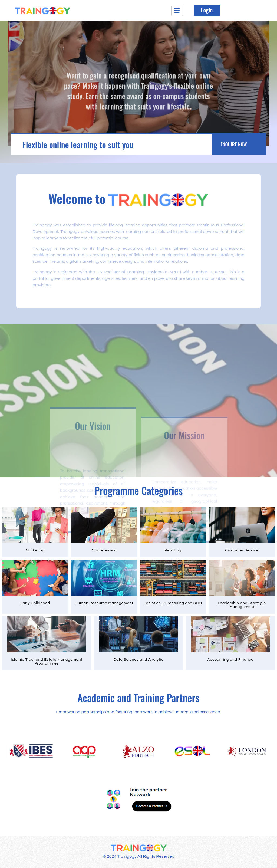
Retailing (173, 550)
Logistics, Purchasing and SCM (173, 603)
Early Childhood (35, 603)
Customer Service (242, 550)
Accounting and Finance (230, 660)
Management (104, 550)
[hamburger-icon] (177, 11)
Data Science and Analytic (138, 660)
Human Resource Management (104, 603)
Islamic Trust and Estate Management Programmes (47, 662)
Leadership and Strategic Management (242, 605)
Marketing (35, 550)
